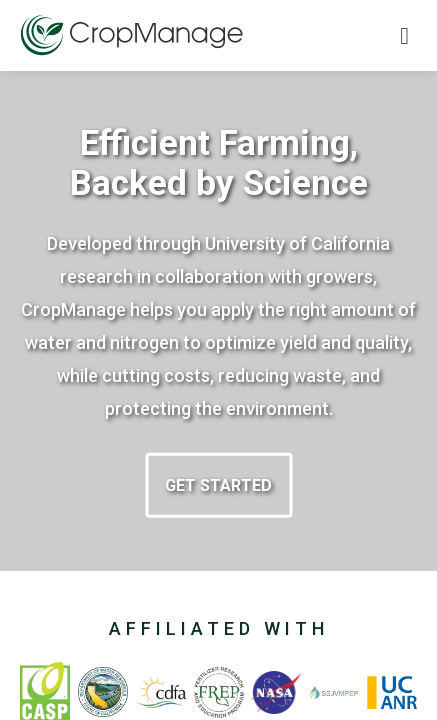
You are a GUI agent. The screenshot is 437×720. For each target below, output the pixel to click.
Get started (218, 485)
